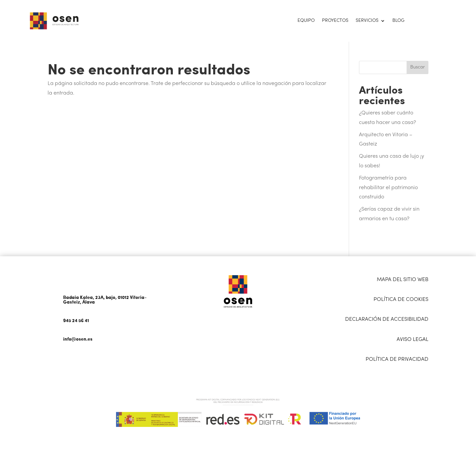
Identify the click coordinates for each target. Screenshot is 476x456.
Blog (398, 21)
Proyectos (335, 21)
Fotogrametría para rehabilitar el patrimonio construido (388, 188)
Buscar (417, 67)
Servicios (367, 21)
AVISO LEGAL (413, 340)
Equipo (306, 21)
